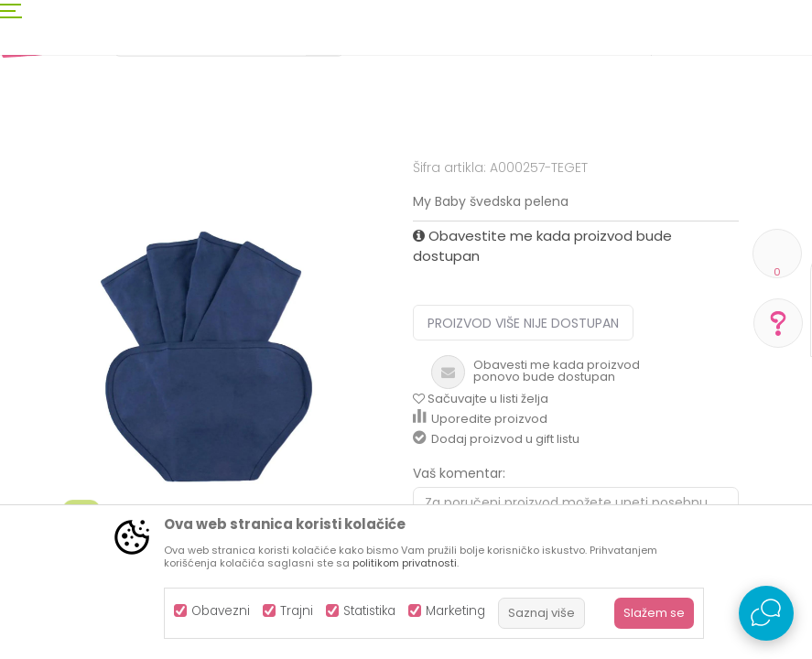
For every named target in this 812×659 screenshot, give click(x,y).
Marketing (455, 611)
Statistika (369, 611)
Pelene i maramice (302, 185)
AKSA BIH (33, 185)
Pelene (385, 185)
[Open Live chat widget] (766, 613)
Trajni (297, 611)
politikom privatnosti (405, 563)
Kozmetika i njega (186, 185)
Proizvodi (97, 185)
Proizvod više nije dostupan (523, 474)
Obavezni (221, 611)
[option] (206, 444)
